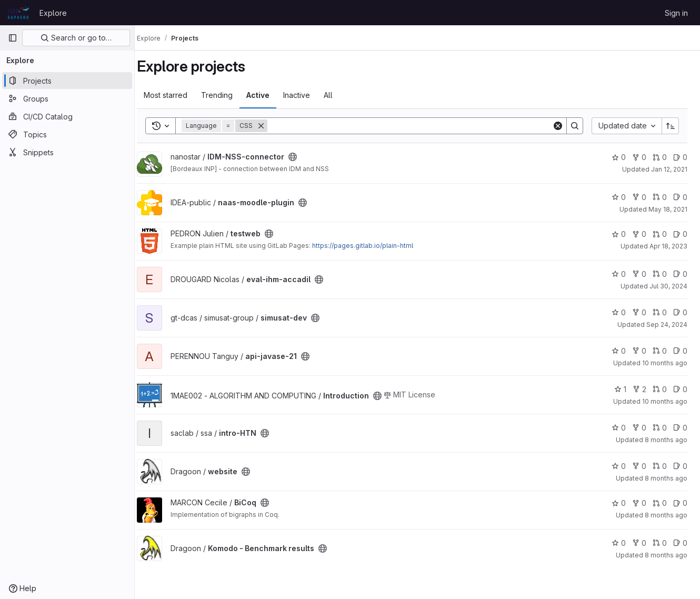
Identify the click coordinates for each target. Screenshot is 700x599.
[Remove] (272, 126)
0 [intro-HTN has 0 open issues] (680, 428)
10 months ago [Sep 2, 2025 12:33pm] (665, 401)
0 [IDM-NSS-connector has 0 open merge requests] (660, 157)
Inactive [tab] (307, 95)
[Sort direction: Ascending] (671, 126)
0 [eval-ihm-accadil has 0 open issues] (680, 274)
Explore (53, 13)
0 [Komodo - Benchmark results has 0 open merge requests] (660, 543)
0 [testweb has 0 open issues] (680, 234)
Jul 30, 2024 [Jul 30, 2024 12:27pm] (668, 286)
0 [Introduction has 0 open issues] (680, 389)
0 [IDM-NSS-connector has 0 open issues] (680, 157)
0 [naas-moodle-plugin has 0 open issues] (680, 197)
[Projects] (67, 81)
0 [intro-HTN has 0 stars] (619, 428)
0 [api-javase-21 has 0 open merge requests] (660, 351)
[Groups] (67, 98)
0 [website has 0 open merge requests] (660, 466)
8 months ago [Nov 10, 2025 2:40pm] (666, 515)
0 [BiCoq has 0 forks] (639, 503)
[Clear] (558, 126)
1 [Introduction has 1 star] (620, 389)
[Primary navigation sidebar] (13, 38)
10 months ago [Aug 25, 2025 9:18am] (665, 363)
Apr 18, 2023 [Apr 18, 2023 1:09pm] (668, 246)
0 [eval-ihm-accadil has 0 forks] (639, 274)
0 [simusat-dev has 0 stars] (619, 312)
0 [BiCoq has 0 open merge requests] (660, 503)
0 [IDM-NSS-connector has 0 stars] (619, 157)
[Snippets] (67, 152)
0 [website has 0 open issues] (680, 466)
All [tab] (339, 95)
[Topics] (67, 134)
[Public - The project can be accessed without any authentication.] (303, 157)
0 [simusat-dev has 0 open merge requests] (660, 312)
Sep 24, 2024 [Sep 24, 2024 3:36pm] (667, 325)
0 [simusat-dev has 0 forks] (639, 312)
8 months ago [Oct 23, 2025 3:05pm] (666, 440)
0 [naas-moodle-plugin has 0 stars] (619, 197)
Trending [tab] (227, 95)
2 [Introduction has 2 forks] (639, 389)
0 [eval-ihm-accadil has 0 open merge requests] (660, 274)
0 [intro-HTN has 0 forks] (639, 428)
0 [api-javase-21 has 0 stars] (619, 351)
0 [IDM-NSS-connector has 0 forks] (639, 157)
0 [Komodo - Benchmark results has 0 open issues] (680, 543)
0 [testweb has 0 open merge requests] (660, 234)
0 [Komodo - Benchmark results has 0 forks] (639, 543)
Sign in (676, 13)
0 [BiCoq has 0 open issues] (680, 503)
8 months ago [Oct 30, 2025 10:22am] (666, 478)
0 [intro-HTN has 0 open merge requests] (660, 428)
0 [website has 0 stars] (619, 466)
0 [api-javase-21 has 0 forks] (639, 351)
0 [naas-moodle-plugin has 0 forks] (639, 197)
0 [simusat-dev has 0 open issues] (680, 312)
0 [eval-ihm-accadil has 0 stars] (619, 274)
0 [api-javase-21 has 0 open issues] (680, 351)
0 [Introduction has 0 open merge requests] (660, 389)
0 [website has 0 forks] (639, 466)
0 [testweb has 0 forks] (639, 234)
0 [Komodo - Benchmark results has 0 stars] (619, 543)
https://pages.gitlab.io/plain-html (373, 246)
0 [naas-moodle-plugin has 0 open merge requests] (660, 197)
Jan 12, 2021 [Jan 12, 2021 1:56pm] (669, 169)
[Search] (415, 126)
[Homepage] (18, 13)
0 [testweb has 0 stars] (619, 234)
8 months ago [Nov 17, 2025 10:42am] (666, 555)
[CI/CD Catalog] (67, 116)
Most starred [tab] (176, 95)
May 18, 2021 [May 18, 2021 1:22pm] (668, 209)
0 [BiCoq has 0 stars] (619, 503)
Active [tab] (268, 95)
